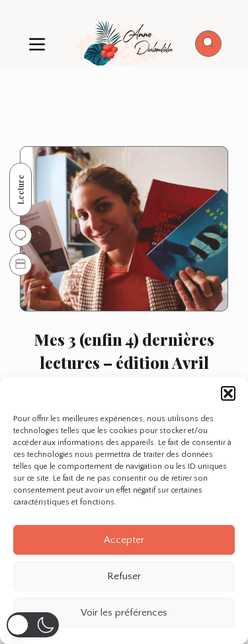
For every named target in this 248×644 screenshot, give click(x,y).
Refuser (124, 576)
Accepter (124, 540)
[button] (228, 393)
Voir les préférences (124, 613)
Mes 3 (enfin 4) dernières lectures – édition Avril (124, 351)
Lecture (21, 189)
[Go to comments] (21, 235)
